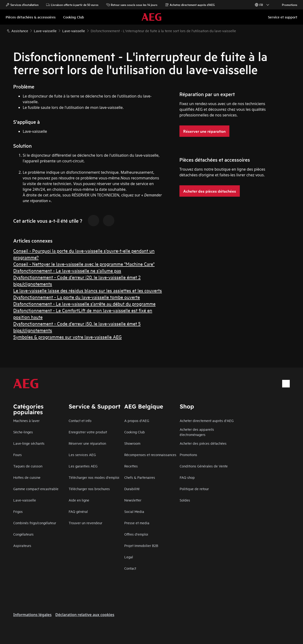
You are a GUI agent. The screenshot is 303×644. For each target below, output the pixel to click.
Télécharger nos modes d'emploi (94, 477)
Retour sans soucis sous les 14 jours (132, 5)
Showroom (132, 443)
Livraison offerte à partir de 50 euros (72, 5)
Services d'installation (22, 5)
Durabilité (132, 489)
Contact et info (80, 420)
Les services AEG (82, 455)
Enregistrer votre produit (88, 432)
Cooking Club (135, 432)
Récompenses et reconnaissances (150, 455)
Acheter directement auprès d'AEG (207, 420)
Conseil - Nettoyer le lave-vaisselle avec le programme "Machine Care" (84, 264)
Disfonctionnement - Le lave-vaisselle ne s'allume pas (67, 270)
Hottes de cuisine (27, 477)
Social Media (134, 511)
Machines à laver (26, 420)
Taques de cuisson (28, 466)
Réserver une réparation (87, 443)
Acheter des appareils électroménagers (197, 432)
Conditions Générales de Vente (204, 466)
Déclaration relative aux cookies (85, 615)
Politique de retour (194, 489)
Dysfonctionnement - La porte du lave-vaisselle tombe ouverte (77, 297)
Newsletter (133, 500)
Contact (130, 568)
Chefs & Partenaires (140, 477)
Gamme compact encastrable (36, 489)
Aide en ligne (79, 500)
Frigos (18, 511)
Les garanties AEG (83, 466)
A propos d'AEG (137, 420)
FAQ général (78, 511)
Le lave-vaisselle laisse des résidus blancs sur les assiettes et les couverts (88, 290)
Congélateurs (23, 534)
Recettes (131, 466)
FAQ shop (187, 477)
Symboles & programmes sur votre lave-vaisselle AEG (67, 337)
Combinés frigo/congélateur (35, 523)
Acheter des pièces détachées (203, 443)
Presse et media (137, 523)
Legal (129, 557)
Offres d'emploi (136, 534)
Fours (18, 455)
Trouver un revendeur (85, 523)
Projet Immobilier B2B (141, 545)
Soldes (185, 500)
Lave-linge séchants (29, 443)
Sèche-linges (23, 432)
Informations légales (32, 615)
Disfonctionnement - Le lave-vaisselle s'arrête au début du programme (84, 304)
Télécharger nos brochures (89, 489)
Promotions (287, 5)
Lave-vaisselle (25, 500)
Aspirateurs (22, 545)
